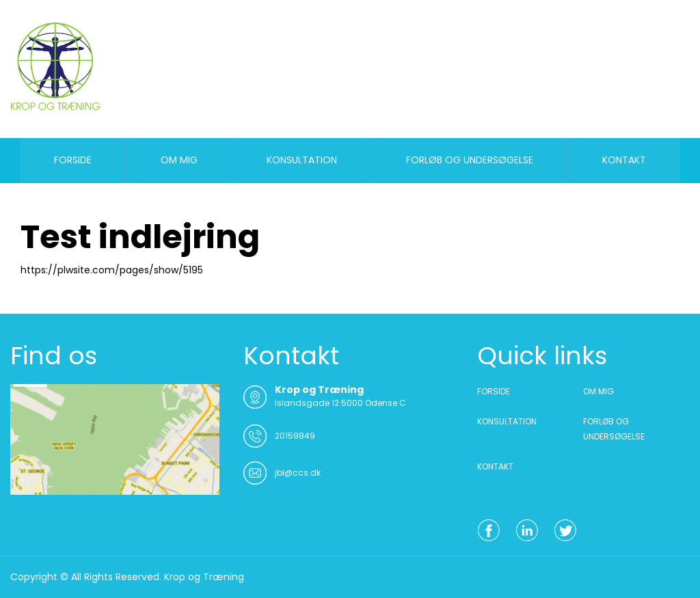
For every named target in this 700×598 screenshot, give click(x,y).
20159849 (295, 436)
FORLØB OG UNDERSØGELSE (470, 160)
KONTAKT (624, 160)
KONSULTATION (302, 160)
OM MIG (179, 160)
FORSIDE (73, 160)
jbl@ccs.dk (298, 473)
